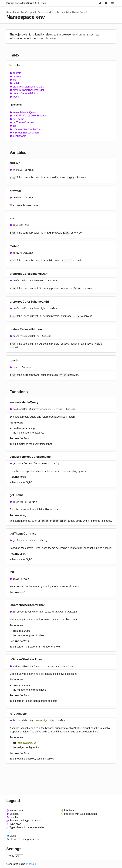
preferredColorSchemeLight (28, 90)
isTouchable (19, 136)
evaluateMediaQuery (24, 112)
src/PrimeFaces (55, 12)
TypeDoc (31, 864)
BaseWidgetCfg (44, 721)
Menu (112, 3)
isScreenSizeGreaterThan (27, 129)
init (14, 126)
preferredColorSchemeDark (28, 87)
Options (106, 3)
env (83, 12)
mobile (16, 83)
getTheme (18, 119)
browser (17, 76)
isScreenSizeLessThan (26, 133)
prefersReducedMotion (26, 93)
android (17, 73)
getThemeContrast (23, 122)
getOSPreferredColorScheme (29, 116)
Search (100, 3)
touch (16, 97)
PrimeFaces (72, 12)
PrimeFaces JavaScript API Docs (26, 3)
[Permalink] (24, 163)
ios (14, 80)
